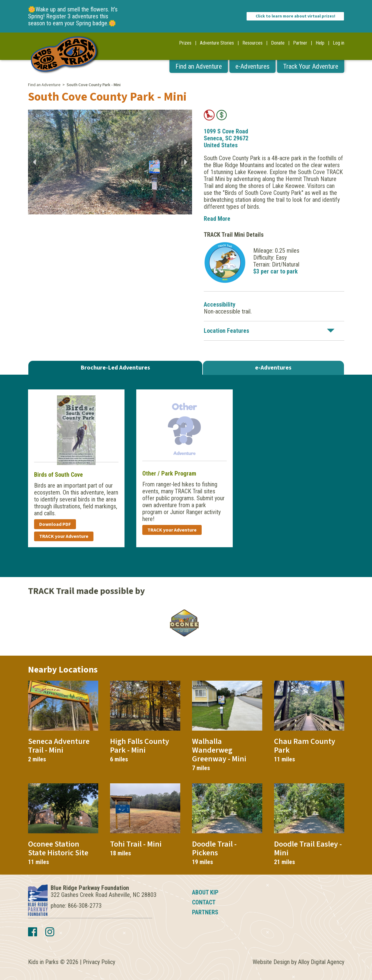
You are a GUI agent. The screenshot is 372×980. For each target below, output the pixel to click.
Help (320, 43)
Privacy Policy (99, 962)
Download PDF (55, 524)
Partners (205, 912)
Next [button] (186, 162)
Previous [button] (34, 162)
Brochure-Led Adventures (115, 368)
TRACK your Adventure (64, 536)
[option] (110, 162)
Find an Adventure (199, 66)
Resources (252, 43)
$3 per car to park (276, 271)
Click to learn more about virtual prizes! (295, 16)
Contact (204, 902)
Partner (300, 43)
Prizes (185, 43)
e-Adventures (252, 66)
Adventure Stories (217, 43)
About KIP (205, 892)
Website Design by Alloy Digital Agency (298, 962)
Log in (339, 43)
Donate (278, 43)
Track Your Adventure (311, 66)
